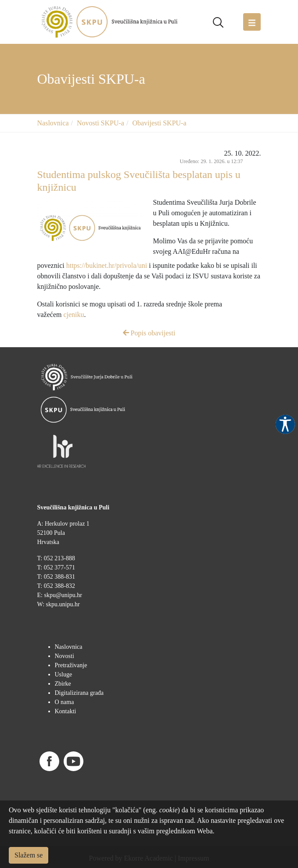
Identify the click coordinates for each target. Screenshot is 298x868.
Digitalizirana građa (79, 693)
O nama (65, 702)
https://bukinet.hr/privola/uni (107, 265)
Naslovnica (53, 123)
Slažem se (29, 855)
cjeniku (74, 315)
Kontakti (66, 711)
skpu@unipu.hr (63, 595)
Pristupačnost (285, 424)
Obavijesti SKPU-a (159, 123)
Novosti (65, 656)
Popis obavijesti (149, 333)
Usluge (64, 674)
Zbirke (63, 684)
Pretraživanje (71, 665)
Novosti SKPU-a (101, 123)
